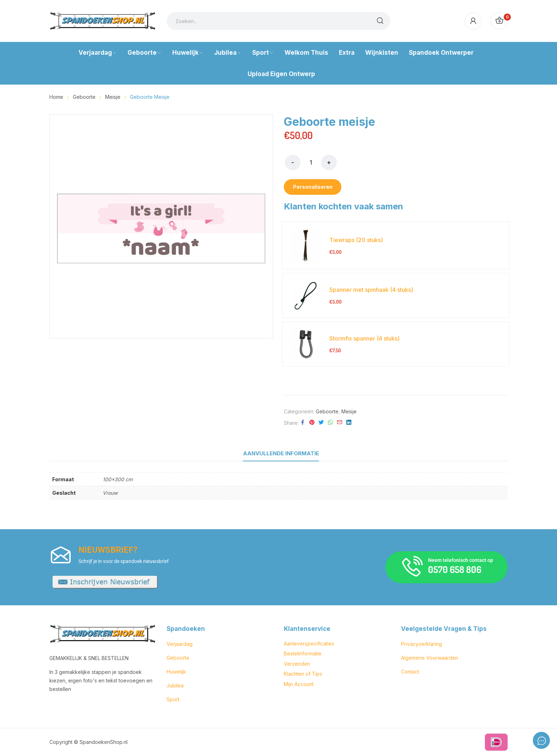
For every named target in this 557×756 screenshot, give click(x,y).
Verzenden (297, 664)
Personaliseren (313, 187)
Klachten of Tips (303, 674)
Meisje (349, 411)
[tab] (281, 454)
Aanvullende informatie (281, 453)
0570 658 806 (455, 569)
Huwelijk (176, 672)
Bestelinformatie (303, 653)
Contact (410, 672)
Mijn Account (299, 684)
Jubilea (175, 685)
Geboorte (327, 411)
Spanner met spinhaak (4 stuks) (371, 290)
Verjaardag (180, 644)
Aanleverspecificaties (309, 644)
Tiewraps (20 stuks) (356, 240)
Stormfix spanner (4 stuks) (364, 338)
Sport (173, 699)
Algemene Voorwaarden (430, 658)
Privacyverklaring (421, 644)
